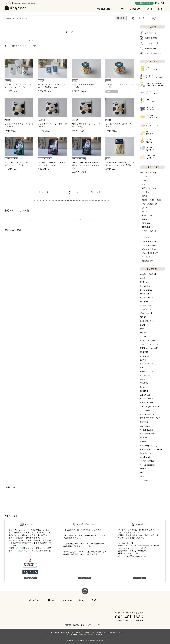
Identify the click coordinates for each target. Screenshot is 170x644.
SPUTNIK (144, 391)
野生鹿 (143, 317)
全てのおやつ (146, 237)
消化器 (145, 196)
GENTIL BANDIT (147, 399)
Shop (149, 9)
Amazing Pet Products (151, 406)
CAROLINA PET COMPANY (152, 449)
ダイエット (147, 208)
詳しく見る (30, 578)
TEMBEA (144, 383)
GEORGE (144, 301)
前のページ (45, 192)
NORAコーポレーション (150, 340)
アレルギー (147, 177)
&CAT (143, 476)
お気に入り (142, 18)
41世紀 (143, 441)
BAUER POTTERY (148, 414)
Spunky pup (146, 453)
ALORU (143, 336)
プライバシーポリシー (96, 625)
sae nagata (145, 426)
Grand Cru (145, 286)
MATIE (143, 379)
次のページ (94, 192)
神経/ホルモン (148, 215)
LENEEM (144, 352)
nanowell (145, 356)
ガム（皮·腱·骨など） (151, 253)
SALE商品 (144, 480)
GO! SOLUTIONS (147, 298)
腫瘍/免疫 (146, 223)
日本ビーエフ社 (147, 313)
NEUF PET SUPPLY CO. (150, 418)
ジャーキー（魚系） (150, 245)
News (121, 9)
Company (135, 9)
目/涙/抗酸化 (147, 227)
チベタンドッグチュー (149, 344)
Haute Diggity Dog (149, 445)
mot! (142, 329)
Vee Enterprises (147, 465)
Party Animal (146, 290)
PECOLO (144, 422)
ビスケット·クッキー (150, 249)
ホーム (7, 46)
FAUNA (143, 360)
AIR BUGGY (145, 395)
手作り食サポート (149, 231)
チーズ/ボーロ (148, 257)
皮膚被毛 (146, 219)
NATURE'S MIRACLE (149, 364)
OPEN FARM (146, 294)
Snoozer (144, 387)
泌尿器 (145, 184)
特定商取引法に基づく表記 (75, 625)
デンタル (146, 192)
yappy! (143, 333)
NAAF (143, 325)
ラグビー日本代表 (147, 461)
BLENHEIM (145, 375)
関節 (144, 180)
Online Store (104, 9)
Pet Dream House (148, 434)
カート (160, 18)
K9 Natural (145, 282)
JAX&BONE (145, 410)
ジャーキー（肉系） (150, 241)
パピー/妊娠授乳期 (150, 204)
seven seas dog (147, 371)
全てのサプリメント (20, 46)
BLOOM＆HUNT (147, 321)
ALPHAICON (146, 305)
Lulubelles (145, 438)
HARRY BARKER (147, 403)
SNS (160, 9)
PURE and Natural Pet (150, 348)
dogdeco (144, 278)
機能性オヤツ (148, 261)
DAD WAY (145, 473)
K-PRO (143, 368)
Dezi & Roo (145, 469)
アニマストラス (147, 309)
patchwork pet (147, 457)
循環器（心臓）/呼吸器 (151, 200)
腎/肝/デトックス (149, 188)
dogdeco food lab (148, 274)
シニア (33, 46)
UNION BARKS (147, 430)
